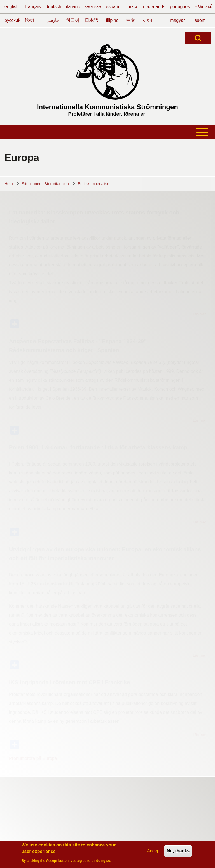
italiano (73, 7)
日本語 (92, 20)
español (114, 7)
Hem (9, 184)
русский (12, 20)
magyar (177, 20)
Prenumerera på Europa (33, 758)
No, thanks (178, 852)
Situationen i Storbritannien (45, 184)
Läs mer (199, 314)
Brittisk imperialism (94, 184)
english (12, 7)
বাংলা (148, 20)
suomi (201, 20)
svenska (93, 7)
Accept (154, 852)
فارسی (52, 20)
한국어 (73, 20)
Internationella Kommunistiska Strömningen (107, 107)
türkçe (132, 7)
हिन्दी (30, 20)
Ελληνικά (204, 7)
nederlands (154, 7)
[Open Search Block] (198, 38)
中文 (131, 20)
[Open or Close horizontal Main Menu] (107, 132)
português (180, 7)
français (33, 7)
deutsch (53, 7)
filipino (112, 20)
